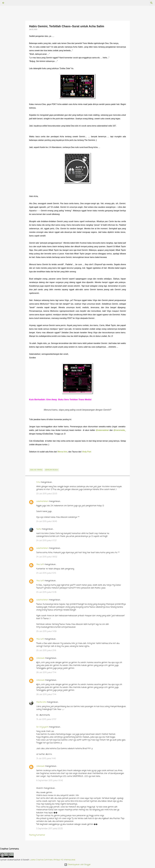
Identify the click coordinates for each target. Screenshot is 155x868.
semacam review (52, 470)
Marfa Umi (41, 702)
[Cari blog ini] (141, 3)
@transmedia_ (120, 430)
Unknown (40, 658)
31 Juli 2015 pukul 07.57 (46, 719)
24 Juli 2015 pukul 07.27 (46, 541)
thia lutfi (40, 565)
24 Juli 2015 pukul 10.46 (46, 592)
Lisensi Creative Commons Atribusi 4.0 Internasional (52, 860)
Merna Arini (62, 452)
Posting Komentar (37, 835)
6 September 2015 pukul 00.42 (50, 781)
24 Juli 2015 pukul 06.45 (47, 522)
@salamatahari (102, 430)
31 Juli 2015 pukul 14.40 (46, 759)
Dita (38, 482)
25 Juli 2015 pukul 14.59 (46, 631)
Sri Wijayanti (42, 727)
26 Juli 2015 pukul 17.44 (46, 673)
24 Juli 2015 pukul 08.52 (47, 557)
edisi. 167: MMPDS (36, 470)
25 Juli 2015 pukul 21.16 (46, 651)
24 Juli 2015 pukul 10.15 (46, 573)
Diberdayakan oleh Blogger (77, 865)
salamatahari (42, 501)
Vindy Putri (87, 452)
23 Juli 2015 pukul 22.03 (47, 494)
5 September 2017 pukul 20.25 (49, 829)
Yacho (39, 529)
